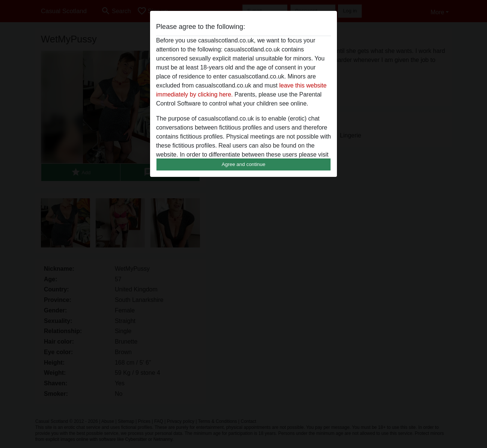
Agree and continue (243, 164)
